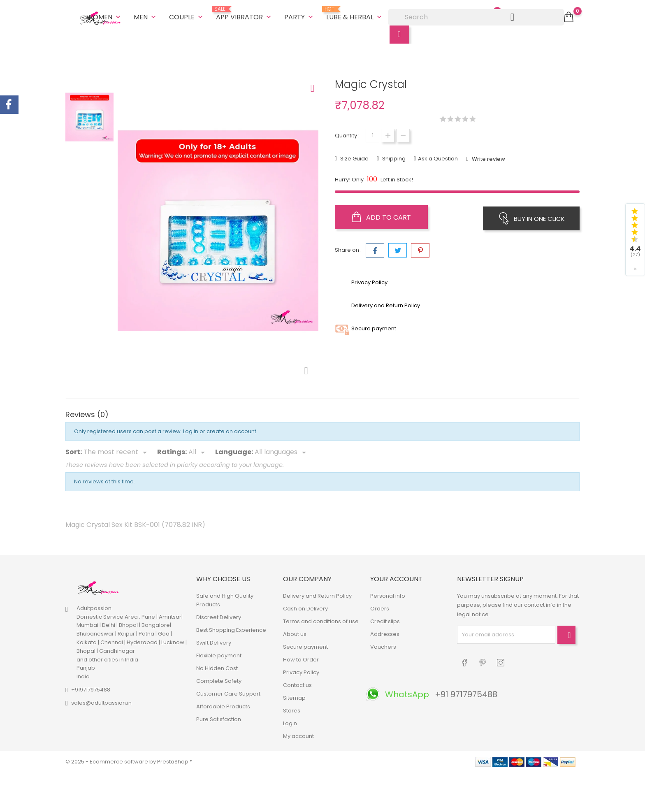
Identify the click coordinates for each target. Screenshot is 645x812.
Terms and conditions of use (321, 620)
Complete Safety (219, 680)
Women (104, 16)
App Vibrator (244, 13)
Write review (488, 157)
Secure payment (305, 646)
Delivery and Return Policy (317, 595)
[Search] (476, 16)
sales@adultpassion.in (101, 702)
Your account (396, 577)
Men (146, 16)
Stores (292, 709)
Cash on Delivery (305, 607)
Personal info (388, 595)
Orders (380, 607)
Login (290, 722)
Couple (187, 16)
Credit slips (385, 620)
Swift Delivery (214, 641)
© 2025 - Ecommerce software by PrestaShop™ (129, 760)
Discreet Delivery (219, 616)
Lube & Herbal (355, 13)
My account (298, 735)
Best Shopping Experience (231, 629)
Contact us (297, 684)
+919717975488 (91, 688)
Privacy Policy (301, 671)
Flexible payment (219, 654)
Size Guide (354, 157)
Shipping (393, 157)
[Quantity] (372, 134)
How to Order (301, 658)
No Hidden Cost (217, 667)
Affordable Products (223, 705)
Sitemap (294, 697)
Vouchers (383, 646)
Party (299, 16)
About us (295, 633)
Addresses (385, 633)
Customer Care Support (228, 693)
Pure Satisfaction (219, 718)
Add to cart (381, 216)
